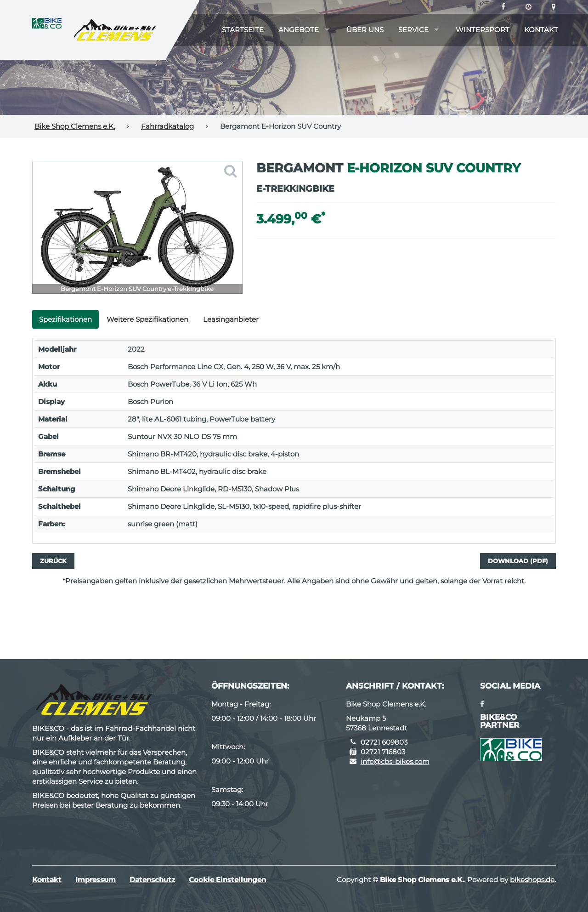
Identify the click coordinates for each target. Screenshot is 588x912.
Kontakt (541, 30)
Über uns (365, 30)
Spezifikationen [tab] (65, 319)
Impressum (96, 880)
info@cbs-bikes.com (395, 761)
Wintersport (483, 30)
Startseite (243, 30)
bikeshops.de (532, 880)
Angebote (299, 30)
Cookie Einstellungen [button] (227, 880)
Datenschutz (152, 880)
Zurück (53, 561)
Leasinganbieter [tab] (231, 319)
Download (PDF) (518, 561)
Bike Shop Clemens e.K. (75, 126)
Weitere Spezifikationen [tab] (147, 319)
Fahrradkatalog (167, 126)
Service (413, 30)
